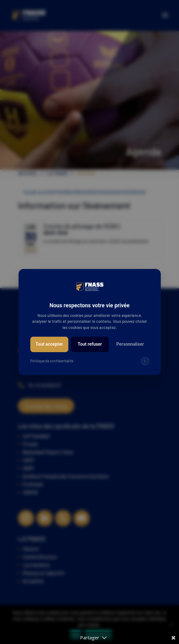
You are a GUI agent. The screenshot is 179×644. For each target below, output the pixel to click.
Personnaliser (130, 344)
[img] (145, 361)
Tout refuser (90, 344)
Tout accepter (49, 344)
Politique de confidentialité (52, 361)
